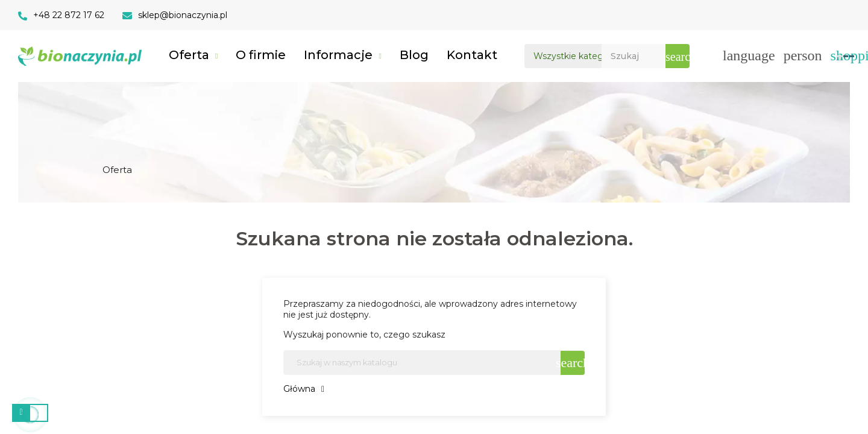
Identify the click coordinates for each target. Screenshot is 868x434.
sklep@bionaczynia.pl (183, 15)
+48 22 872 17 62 (69, 15)
